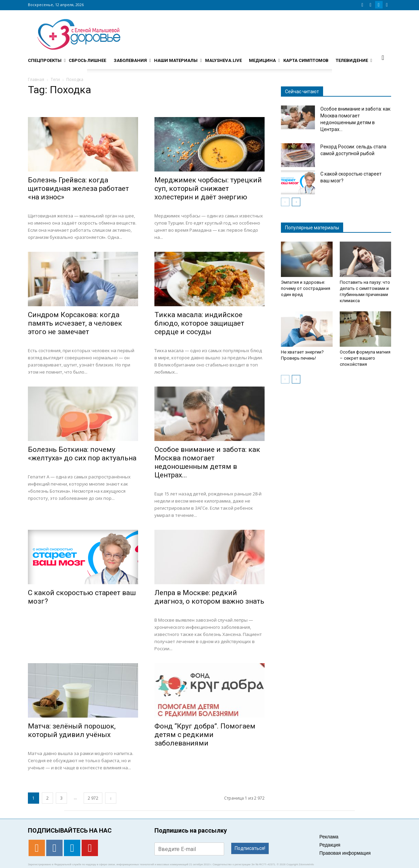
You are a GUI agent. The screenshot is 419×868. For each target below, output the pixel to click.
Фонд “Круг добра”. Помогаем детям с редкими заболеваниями (205, 735)
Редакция (330, 845)
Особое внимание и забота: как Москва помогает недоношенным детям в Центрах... (207, 462)
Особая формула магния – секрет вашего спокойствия (365, 358)
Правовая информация (345, 853)
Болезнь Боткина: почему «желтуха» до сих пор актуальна (82, 454)
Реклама (329, 837)
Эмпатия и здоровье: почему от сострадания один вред (306, 288)
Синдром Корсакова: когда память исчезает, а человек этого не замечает (75, 323)
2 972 (93, 798)
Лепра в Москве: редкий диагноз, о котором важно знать (209, 597)
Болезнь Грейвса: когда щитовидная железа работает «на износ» (78, 189)
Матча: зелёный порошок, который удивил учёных (72, 730)
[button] (383, 58)
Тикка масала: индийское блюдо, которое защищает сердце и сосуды (199, 323)
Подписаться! (250, 848)
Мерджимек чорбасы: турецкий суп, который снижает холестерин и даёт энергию (208, 189)
